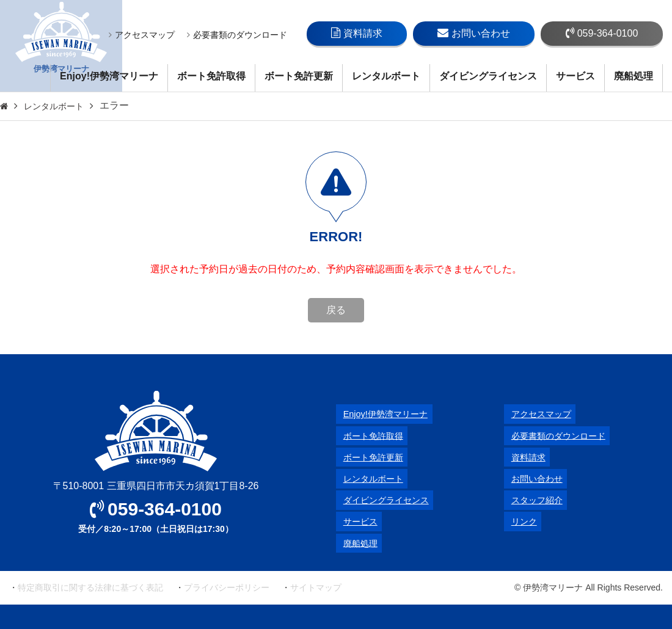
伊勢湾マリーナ (61, 46)
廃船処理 (634, 76)
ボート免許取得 (211, 76)
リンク (519, 521)
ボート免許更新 (299, 76)
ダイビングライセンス (488, 76)
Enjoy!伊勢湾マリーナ (109, 76)
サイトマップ (316, 587)
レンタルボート (386, 76)
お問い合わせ (474, 33)
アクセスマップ (142, 35)
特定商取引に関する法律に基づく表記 (90, 587)
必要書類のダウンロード (237, 35)
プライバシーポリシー (227, 587)
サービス (575, 76)
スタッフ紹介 (533, 500)
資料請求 (357, 33)
